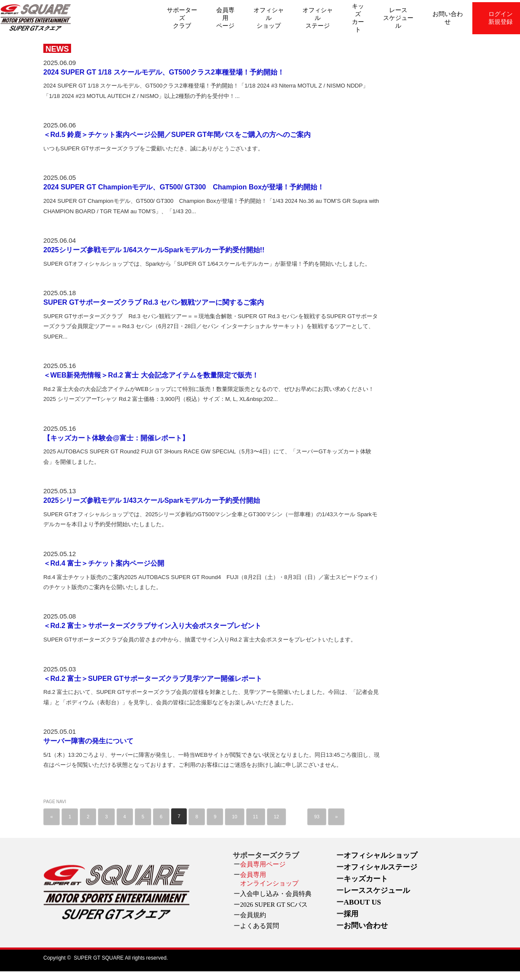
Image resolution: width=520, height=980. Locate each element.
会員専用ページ (225, 18)
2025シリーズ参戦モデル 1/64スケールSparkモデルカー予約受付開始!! (154, 250)
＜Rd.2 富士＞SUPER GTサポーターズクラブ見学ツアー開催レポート (153, 679)
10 (234, 817)
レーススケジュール (398, 18)
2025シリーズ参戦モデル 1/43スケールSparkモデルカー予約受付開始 (152, 500)
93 (317, 817)
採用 (351, 914)
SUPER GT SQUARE (99, 958)
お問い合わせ (448, 18)
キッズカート (358, 18)
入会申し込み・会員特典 (276, 894)
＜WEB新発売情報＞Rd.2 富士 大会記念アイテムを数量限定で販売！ (151, 375)
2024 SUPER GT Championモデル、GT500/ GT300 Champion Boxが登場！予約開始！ (184, 187)
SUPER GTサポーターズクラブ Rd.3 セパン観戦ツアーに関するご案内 (154, 302)
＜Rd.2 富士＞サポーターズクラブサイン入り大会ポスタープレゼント (152, 626)
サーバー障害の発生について (88, 741)
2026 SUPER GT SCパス (274, 905)
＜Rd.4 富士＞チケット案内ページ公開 (104, 563)
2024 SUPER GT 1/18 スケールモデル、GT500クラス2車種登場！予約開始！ (164, 72)
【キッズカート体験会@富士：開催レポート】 (116, 438)
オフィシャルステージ (318, 18)
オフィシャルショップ (269, 18)
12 (276, 817)
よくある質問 (260, 926)
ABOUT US (362, 902)
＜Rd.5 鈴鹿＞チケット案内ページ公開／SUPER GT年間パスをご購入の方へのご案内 (177, 135)
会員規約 (253, 915)
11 (256, 817)
